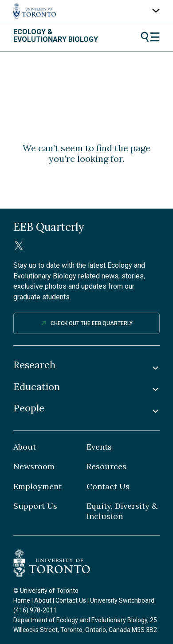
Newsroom (34, 467)
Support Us (35, 506)
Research (34, 365)
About (25, 447)
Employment (37, 487)
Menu (150, 37)
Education (37, 387)
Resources (106, 467)
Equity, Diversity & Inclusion (122, 511)
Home (22, 600)
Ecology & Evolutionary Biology (56, 36)
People (29, 408)
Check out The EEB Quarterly (92, 323)
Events (99, 447)
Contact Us (108, 487)
